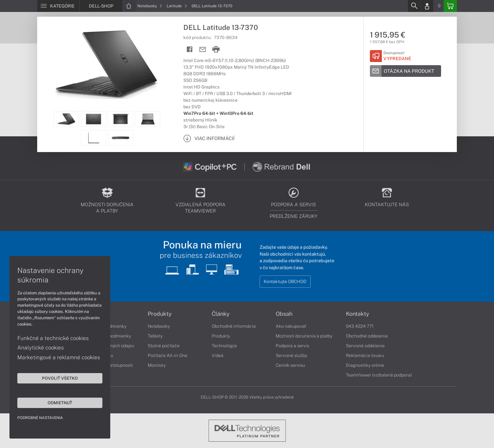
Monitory (157, 365)
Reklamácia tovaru (365, 355)
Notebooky (150, 6)
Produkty (160, 314)
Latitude (177, 6)
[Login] (427, 6)
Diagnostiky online (365, 365)
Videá (218, 355)
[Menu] (58, 6)
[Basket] (450, 6)
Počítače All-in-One (168, 355)
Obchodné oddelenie (367, 336)
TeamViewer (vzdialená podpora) (379, 375)
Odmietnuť (60, 403)
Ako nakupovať (291, 326)
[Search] (414, 6)
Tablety (155, 336)
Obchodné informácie (234, 326)
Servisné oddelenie (365, 346)
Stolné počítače (164, 346)
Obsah (284, 314)
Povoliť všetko (60, 378)
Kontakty (358, 314)
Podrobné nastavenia (40, 418)
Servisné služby (291, 355)
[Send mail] (203, 50)
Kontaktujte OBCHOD (285, 281)
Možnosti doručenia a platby (304, 336)
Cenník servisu (290, 365)
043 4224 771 (360, 326)
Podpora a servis (292, 346)
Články (221, 314)
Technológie (224, 346)
